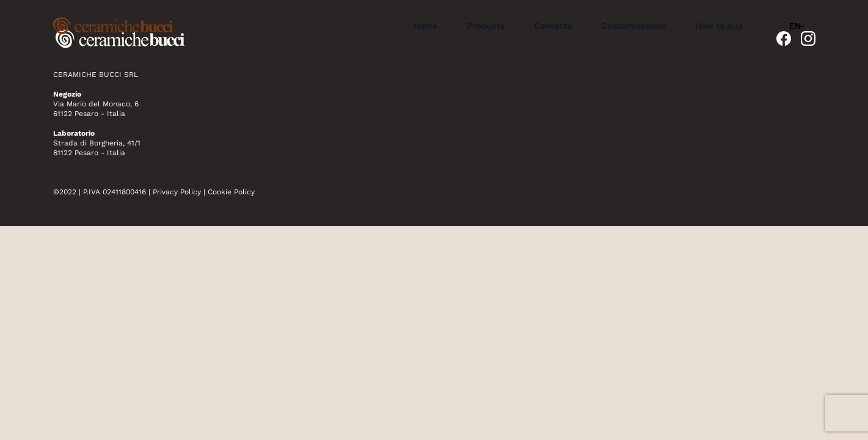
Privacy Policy (177, 192)
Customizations (633, 26)
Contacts (553, 26)
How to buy (719, 26)
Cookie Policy (231, 192)
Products (486, 26)
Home (425, 26)
